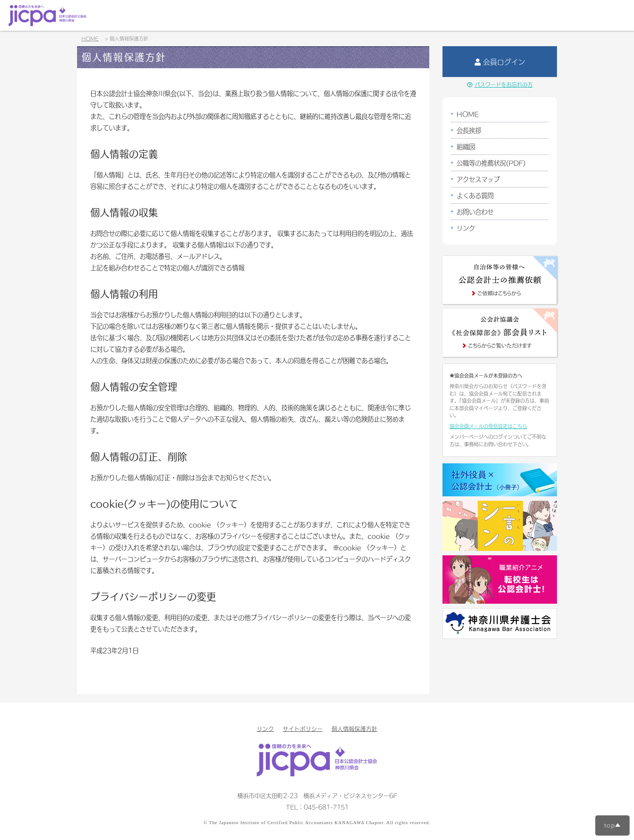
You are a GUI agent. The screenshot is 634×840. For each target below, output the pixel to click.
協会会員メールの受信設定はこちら (488, 426)
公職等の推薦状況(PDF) (491, 163)
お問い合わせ (475, 212)
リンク (466, 228)
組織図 (466, 147)
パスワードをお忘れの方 (500, 84)
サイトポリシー (303, 728)
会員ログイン (500, 62)
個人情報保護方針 (354, 728)
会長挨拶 (469, 130)
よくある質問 (475, 195)
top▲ (612, 825)
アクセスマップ (478, 179)
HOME (468, 114)
